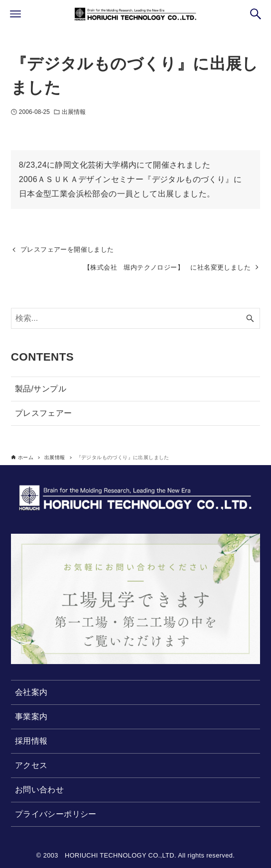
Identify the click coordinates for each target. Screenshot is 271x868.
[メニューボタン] (15, 14)
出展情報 (74, 112)
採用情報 (31, 741)
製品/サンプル (41, 389)
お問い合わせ (39, 790)
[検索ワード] (136, 318)
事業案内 (31, 717)
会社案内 (31, 692)
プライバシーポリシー (56, 814)
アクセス (31, 765)
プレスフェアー (44, 413)
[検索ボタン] (256, 14)
